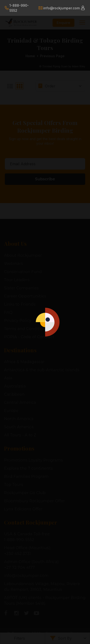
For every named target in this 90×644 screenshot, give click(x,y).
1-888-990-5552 (17, 8)
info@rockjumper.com (59, 8)
